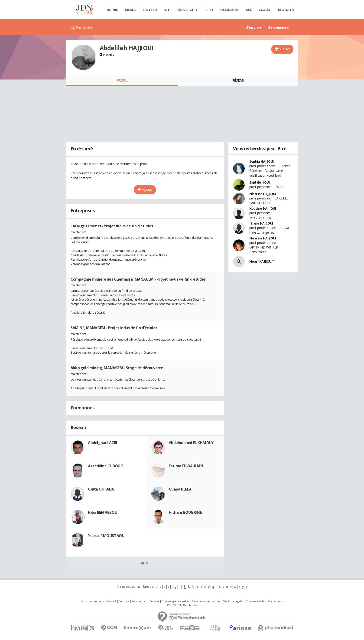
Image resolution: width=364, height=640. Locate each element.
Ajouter (285, 49)
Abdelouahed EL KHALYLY (191, 443)
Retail (112, 10)
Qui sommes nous (93, 601)
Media (130, 10)
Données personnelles (175, 601)
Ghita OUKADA (101, 489)
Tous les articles (256, 601)
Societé (154, 601)
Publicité (124, 601)
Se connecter (279, 27)
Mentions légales (233, 601)
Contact (111, 601)
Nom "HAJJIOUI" (262, 261)
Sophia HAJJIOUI (262, 161)
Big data (286, 10)
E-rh (209, 10)
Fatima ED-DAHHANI (187, 466)
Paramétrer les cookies (206, 601)
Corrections (275, 601)
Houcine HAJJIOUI (263, 208)
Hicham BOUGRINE (185, 512)
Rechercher (85, 27)
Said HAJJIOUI (260, 182)
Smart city (187, 10)
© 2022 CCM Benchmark (182, 605)
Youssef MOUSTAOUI (107, 536)
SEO (249, 10)
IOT (167, 10)
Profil (122, 80)
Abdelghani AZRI (103, 443)
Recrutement (139, 601)
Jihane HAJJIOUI (261, 223)
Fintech (150, 10)
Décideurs (229, 10)
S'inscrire (254, 27)
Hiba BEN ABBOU (103, 512)
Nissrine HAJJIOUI (263, 194)
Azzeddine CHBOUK (105, 466)
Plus (145, 563)
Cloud (264, 10)
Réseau (238, 80)
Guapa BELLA (180, 489)
